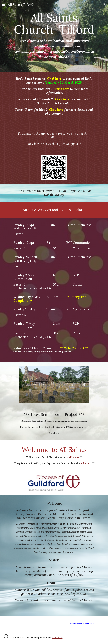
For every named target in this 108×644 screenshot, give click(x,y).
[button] (4, 5)
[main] (54, 36)
